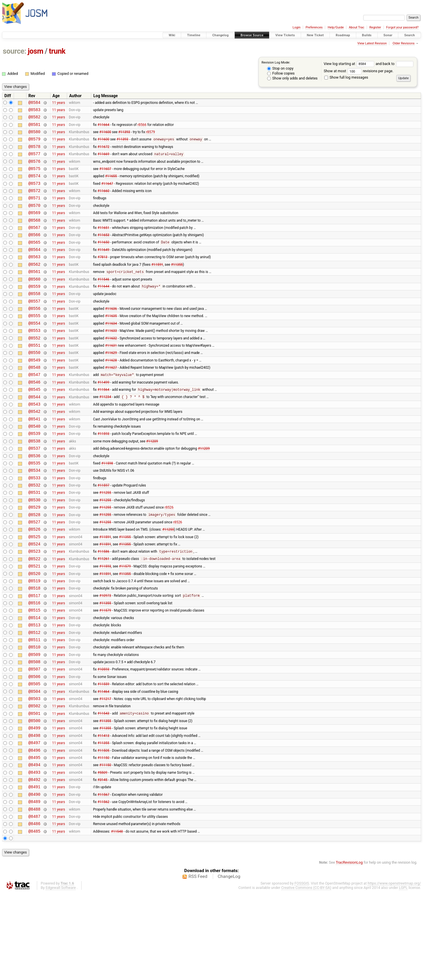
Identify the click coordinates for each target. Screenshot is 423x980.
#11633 (111, 358)
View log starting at (350, 64)
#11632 (111, 366)
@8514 (34, 679)
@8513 (34, 687)
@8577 (34, 161)
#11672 (103, 152)
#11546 (103, 301)
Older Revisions (404, 43)
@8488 (34, 893)
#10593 (103, 737)
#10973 (105, 655)
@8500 (34, 794)
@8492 (34, 860)
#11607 (105, 177)
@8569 (34, 226)
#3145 (102, 860)
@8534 (34, 515)
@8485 (34, 918)
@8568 (34, 235)
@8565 (34, 260)
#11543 (103, 786)
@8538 (34, 482)
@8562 (34, 284)
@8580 (34, 136)
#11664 (103, 128)
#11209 (152, 482)
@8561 (34, 292)
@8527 (34, 572)
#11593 (103, 473)
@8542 (34, 449)
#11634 (111, 350)
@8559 (34, 309)
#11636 (111, 334)
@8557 (34, 325)
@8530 (34, 548)
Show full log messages (346, 77)
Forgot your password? (402, 27)
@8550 (34, 383)
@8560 (34, 301)
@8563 (34, 276)
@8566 (34, 251)
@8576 (34, 169)
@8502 (34, 778)
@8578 (34, 152)
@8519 (34, 638)
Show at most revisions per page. (359, 71)
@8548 (34, 399)
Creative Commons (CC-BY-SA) (306, 975)
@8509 (34, 720)
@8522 (34, 613)
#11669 (103, 161)
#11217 (105, 770)
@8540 (34, 465)
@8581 (34, 128)
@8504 (34, 762)
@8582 (34, 119)
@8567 (34, 243)
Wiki (172, 35)
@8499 (34, 803)
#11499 (103, 416)
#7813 (102, 276)
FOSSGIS (302, 970)
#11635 (111, 342)
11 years (59, 103)
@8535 (34, 506)
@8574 (34, 185)
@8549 (34, 391)
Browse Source (252, 35)
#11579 (125, 622)
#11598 (107, 506)
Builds (367, 35)
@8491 (34, 868)
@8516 (34, 663)
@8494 (34, 844)
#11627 (111, 399)
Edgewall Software (61, 975)
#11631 (111, 375)
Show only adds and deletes (292, 78)
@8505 (34, 753)
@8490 (34, 877)
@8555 (34, 342)
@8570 (34, 218)
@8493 (34, 852)
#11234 (105, 433)
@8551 (34, 375)
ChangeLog (229, 963)
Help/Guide (336, 27)
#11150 (103, 836)
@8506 (34, 745)
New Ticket (315, 35)
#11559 (103, 753)
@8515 (34, 671)
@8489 (34, 885)
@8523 (34, 605)
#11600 (105, 136)
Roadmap (343, 35)
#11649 (103, 268)
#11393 (124, 136)
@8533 (34, 523)
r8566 (142, 128)
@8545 (34, 424)
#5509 (102, 852)
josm (35, 51)
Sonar (388, 35)
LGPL (403, 975)
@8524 (34, 597)
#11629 (111, 383)
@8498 (34, 811)
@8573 (34, 194)
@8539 (34, 473)
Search (409, 35)
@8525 (34, 589)
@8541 (34, 457)
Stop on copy (280, 68)
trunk (57, 51)
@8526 (34, 580)
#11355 (177, 284)
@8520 (34, 630)
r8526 (169, 556)
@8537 (34, 490)
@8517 (34, 655)
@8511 (34, 704)
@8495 (34, 836)
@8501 (34, 786)
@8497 (34, 819)
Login (297, 27)
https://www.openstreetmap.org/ (394, 970)
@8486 (34, 910)
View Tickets (285, 35)
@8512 (34, 696)
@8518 (34, 646)
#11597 (103, 531)
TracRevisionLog (349, 949)
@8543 (34, 441)
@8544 (34, 432)
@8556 (34, 333)
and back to (395, 64)
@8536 (34, 498)
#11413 (103, 811)
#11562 (103, 885)
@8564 (34, 268)
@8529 (34, 556)
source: (15, 51)
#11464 (103, 762)
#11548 (117, 918)
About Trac (357, 27)
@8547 (34, 407)
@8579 (34, 144)
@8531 (34, 539)
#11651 (103, 243)
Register (375, 27)
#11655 (111, 185)
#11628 (111, 391)
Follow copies (281, 73)
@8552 (34, 367)
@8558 (34, 317)
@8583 (34, 111)
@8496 (34, 828)
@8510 (34, 712)
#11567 (103, 877)
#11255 (105, 539)
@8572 (34, 202)
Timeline (194, 35)
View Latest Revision (372, 43)
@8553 (34, 358)
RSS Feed (198, 963)
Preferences (314, 27)
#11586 (103, 605)
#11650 (103, 260)
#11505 (103, 827)
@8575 (34, 177)
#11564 (103, 424)
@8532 (34, 531)
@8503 (34, 770)
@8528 (34, 564)
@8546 (34, 416)
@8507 (34, 737)
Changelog (220, 35)
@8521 (34, 622)
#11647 (107, 194)
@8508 (34, 729)
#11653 (103, 251)
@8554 (34, 350)
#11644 (103, 309)
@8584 (34, 103)
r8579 (151, 136)
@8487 (34, 902)
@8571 (34, 210)
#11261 (103, 614)
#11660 (103, 202)
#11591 (157, 284)
